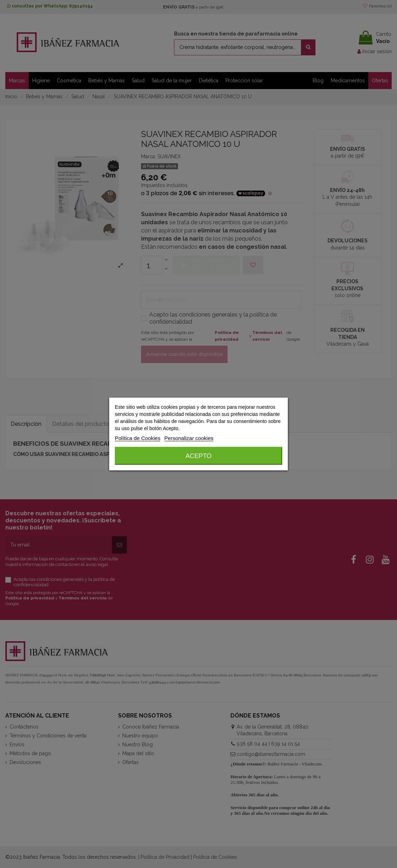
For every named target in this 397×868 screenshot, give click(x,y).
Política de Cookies (138, 438)
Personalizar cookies (189, 438)
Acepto (198, 456)
